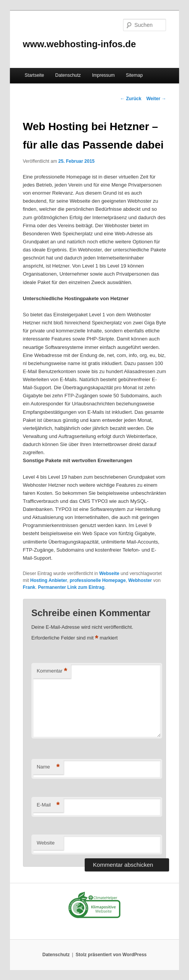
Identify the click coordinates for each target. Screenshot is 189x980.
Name (48, 767)
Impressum (103, 75)
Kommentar (52, 671)
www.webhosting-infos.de (80, 44)
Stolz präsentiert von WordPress (111, 955)
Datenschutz (68, 75)
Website (46, 843)
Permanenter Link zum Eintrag (71, 587)
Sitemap (134, 75)
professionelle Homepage (98, 580)
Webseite (109, 573)
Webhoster (140, 580)
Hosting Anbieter (49, 580)
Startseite (34, 75)
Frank (29, 587)
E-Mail (48, 805)
